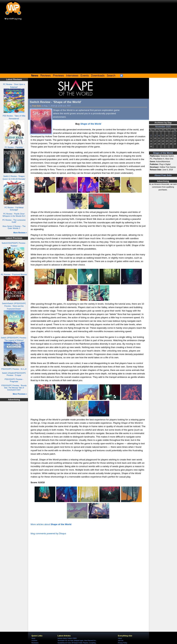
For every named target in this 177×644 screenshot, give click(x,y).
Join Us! (121, 641)
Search (111, 76)
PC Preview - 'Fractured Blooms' (14, 274)
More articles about (51, 524)
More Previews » (20, 394)
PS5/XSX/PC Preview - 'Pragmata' (14, 380)
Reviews (46, 76)
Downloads (98, 76)
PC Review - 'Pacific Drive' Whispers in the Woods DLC (14, 215)
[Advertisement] (88, 48)
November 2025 (163, 127)
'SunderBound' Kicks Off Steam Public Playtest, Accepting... (77, 643)
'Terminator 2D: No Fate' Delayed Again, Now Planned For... (77, 641)
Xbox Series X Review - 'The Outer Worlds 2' (14, 227)
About (120, 638)
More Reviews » (20, 233)
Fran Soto (37, 106)
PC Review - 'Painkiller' (14, 147)
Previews (58, 76)
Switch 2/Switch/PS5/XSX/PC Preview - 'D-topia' (14, 374)
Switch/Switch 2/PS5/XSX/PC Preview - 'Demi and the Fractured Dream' (14, 306)
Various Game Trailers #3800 (67, 638)
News (33, 638)
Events (85, 76)
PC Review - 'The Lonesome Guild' (14, 221)
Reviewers (35, 643)
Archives (34, 641)
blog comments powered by (48, 533)
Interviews (72, 76)
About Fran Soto (163, 175)
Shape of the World (163, 153)
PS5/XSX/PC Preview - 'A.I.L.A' (14, 369)
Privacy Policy (122, 643)
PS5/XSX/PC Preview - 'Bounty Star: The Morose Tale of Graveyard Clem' (14, 388)
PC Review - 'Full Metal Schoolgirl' (14, 209)
